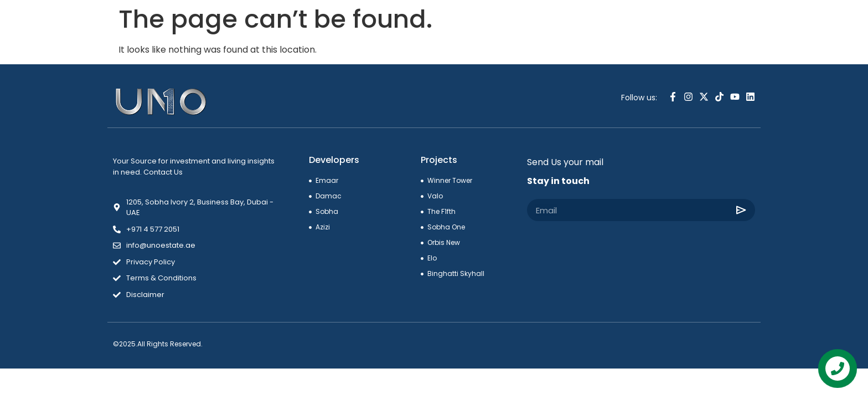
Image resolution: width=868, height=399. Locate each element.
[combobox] (705, 26)
